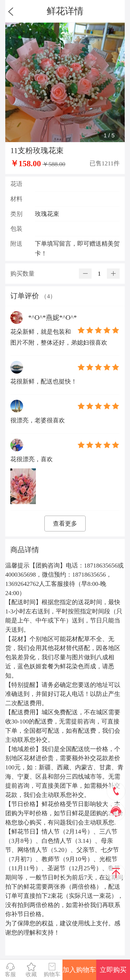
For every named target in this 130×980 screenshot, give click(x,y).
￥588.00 (54, 164)
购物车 (52, 970)
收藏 (31, 970)
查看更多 (65, 524)
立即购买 (113, 970)
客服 (10, 970)
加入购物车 (79, 970)
